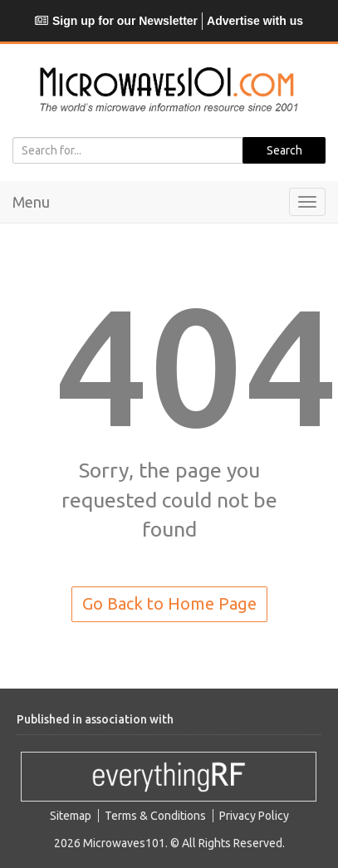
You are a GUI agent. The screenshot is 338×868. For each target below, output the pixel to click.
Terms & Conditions (155, 816)
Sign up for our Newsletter (116, 21)
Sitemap (71, 816)
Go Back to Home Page (169, 603)
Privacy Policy (254, 816)
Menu (31, 202)
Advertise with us (255, 21)
